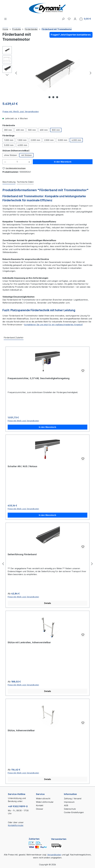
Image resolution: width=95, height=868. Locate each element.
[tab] (9, 182)
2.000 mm (35, 140)
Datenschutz (70, 809)
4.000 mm (76, 140)
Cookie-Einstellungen (74, 812)
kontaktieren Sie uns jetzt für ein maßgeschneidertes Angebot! (53, 325)
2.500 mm (49, 140)
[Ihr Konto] (75, 19)
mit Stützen (26, 155)
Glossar (40, 809)
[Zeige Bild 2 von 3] (53, 97)
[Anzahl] (17, 162)
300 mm (8, 130)
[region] (47, 73)
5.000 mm (9, 145)
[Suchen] (63, 19)
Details (48, 603)
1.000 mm (9, 140)
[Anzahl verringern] (5, 162)
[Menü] (5, 19)
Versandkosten (54, 855)
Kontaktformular (16, 825)
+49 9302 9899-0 (18, 806)
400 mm (20, 130)
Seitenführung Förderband (22, 554)
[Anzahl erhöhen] (29, 162)
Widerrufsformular (45, 802)
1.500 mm (22, 140)
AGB (66, 805)
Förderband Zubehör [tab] (14, 338)
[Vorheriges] (16, 73)
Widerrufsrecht (43, 799)
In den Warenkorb (63, 162)
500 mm (32, 130)
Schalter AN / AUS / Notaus (22, 466)
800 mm (56, 130)
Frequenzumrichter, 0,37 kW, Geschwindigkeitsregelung (39, 378)
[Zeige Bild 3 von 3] (57, 97)
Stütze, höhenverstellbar (21, 730)
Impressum (69, 802)
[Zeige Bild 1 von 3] (49, 97)
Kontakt (40, 805)
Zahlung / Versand (73, 799)
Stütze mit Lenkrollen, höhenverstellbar (29, 642)
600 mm (44, 130)
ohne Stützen (10, 155)
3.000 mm (62, 140)
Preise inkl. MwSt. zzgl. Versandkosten (21, 112)
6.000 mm (22, 145)
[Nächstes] (91, 73)
